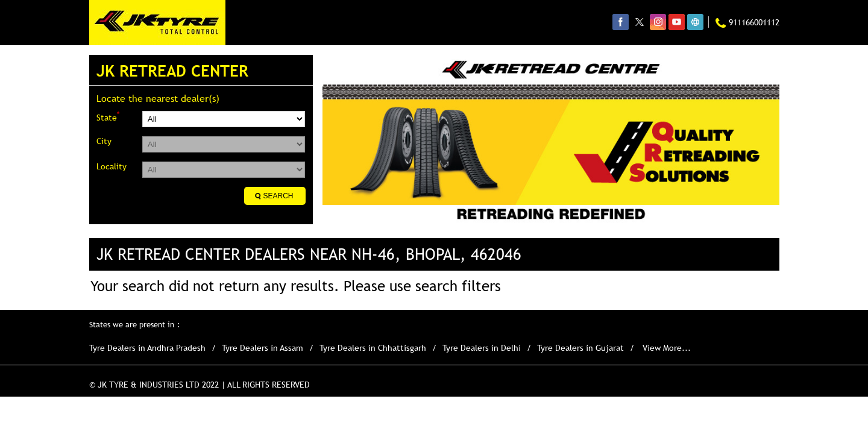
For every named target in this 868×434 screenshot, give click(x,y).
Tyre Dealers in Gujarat (580, 348)
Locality (112, 166)
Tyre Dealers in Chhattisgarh (373, 348)
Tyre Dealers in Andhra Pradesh (147, 348)
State (108, 117)
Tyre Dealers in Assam (263, 348)
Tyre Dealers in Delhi (482, 348)
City (104, 141)
